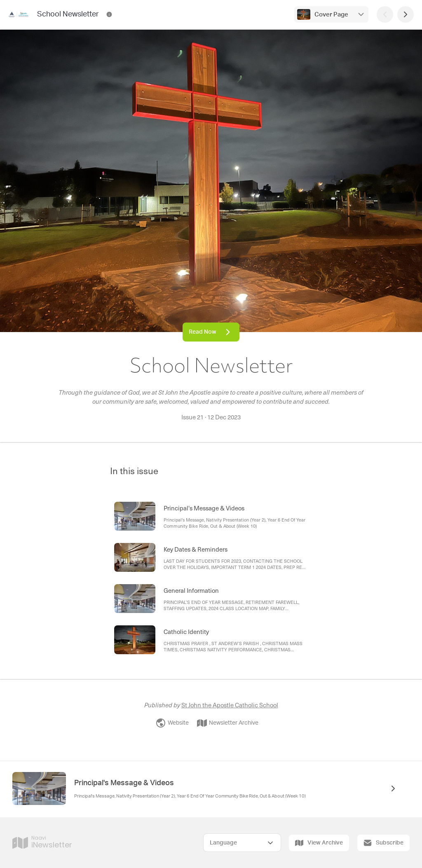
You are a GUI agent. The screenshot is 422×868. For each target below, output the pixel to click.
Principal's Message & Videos (124, 783)
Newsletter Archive (228, 723)
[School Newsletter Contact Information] (109, 14)
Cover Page (331, 15)
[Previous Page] (385, 14)
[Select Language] (242, 843)
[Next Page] (406, 14)
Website (172, 723)
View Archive (319, 843)
